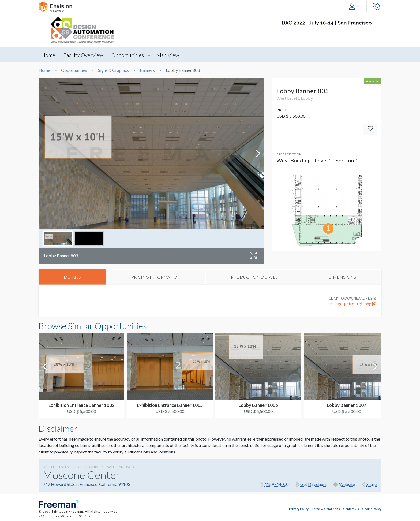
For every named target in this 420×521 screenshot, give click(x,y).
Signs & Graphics (113, 70)
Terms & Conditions (326, 508)
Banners (147, 70)
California (88, 467)
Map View (169, 55)
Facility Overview (84, 55)
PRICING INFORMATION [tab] (156, 277)
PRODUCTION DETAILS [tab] (254, 277)
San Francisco (121, 467)
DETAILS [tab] (72, 277)
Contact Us (351, 508)
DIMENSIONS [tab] (342, 277)
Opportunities (129, 55)
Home (48, 55)
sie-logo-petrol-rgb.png (352, 304)
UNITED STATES (56, 467)
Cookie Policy (372, 508)
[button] (356, 7)
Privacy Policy (299, 508)
